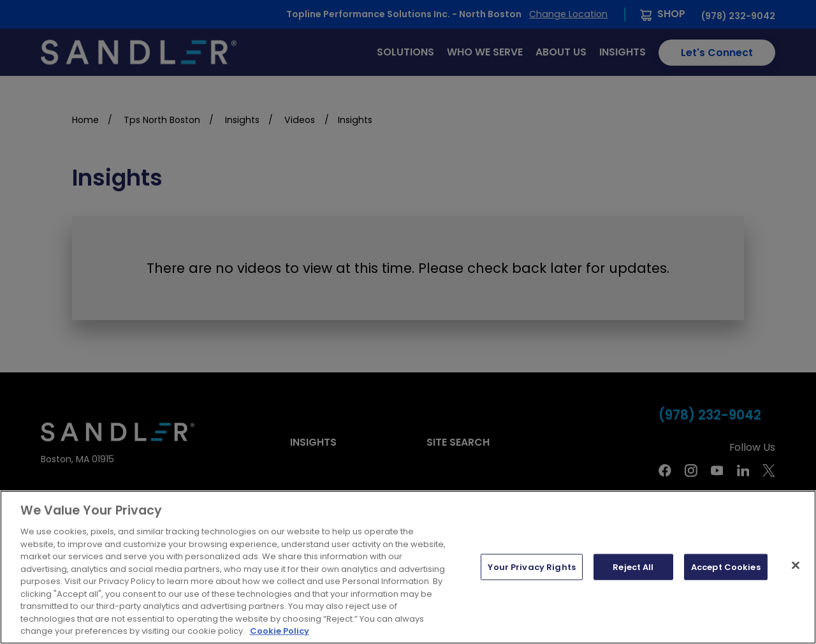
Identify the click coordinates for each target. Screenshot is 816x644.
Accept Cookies (726, 567)
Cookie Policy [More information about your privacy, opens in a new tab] (280, 631)
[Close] (796, 565)
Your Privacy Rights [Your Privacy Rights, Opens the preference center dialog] (531, 567)
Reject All (633, 567)
